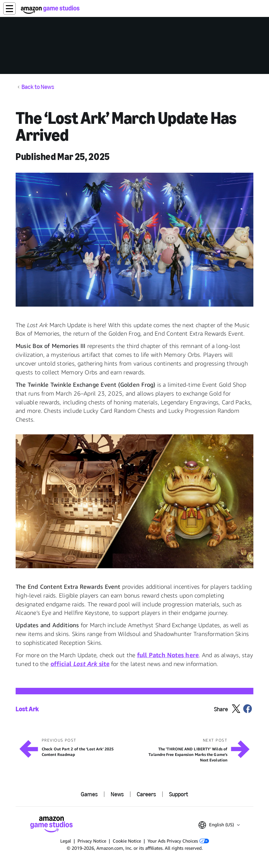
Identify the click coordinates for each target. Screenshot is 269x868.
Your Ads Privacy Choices (178, 841)
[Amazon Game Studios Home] (50, 10)
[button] (9, 8)
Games (89, 794)
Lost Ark (27, 709)
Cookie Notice (127, 841)
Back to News (38, 87)
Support (179, 794)
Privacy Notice (92, 841)
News (117, 794)
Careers (146, 794)
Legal (66, 841)
